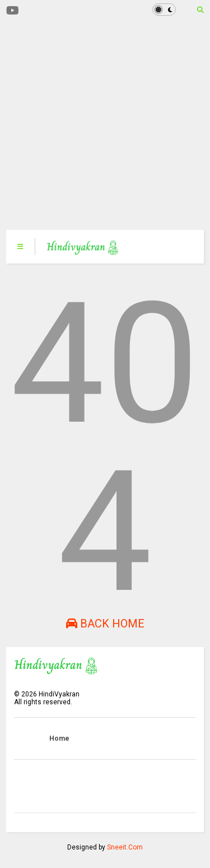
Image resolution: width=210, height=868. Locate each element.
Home (59, 738)
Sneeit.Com (125, 847)
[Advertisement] (99, 125)
